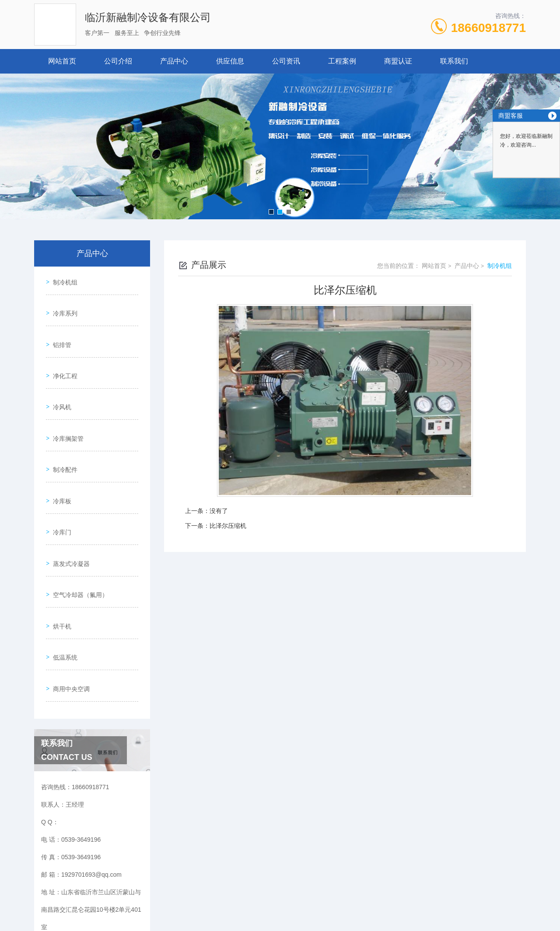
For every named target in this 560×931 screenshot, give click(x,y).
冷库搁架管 (65, 404)
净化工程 (62, 354)
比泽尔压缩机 (228, 526)
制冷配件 (62, 429)
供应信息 (230, 61)
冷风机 (59, 379)
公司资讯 (286, 61)
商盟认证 (398, 61)
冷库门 (59, 478)
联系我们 (454, 61)
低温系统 (62, 578)
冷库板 (59, 453)
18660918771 (488, 28)
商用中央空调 (68, 603)
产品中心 (174, 61)
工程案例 (342, 61)
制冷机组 (62, 279)
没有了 (219, 511)
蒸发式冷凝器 (68, 503)
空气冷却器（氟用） (77, 528)
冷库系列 (62, 304)
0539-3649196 (183, 889)
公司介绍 (118, 61)
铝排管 (59, 329)
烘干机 (59, 553)
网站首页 (62, 61)
